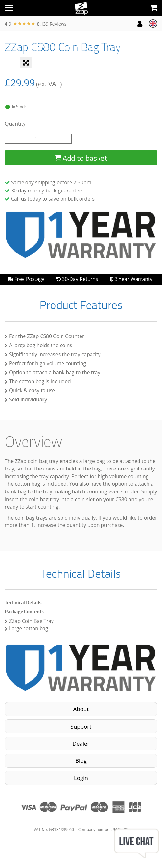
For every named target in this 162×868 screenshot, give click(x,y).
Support (81, 726)
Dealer (81, 744)
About (81, 709)
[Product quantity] (38, 139)
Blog (81, 761)
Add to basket (81, 158)
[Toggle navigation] (9, 8)
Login (81, 778)
